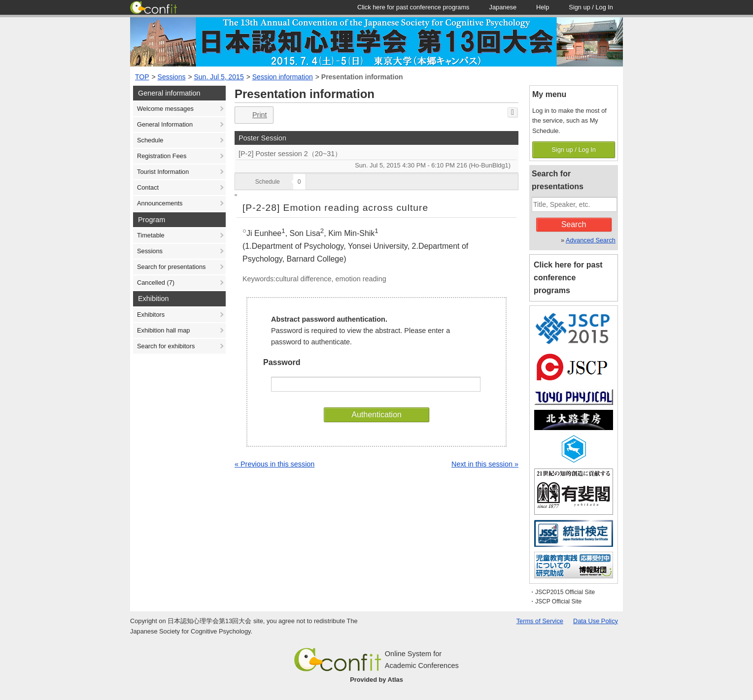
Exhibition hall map (163, 330)
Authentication (376, 415)
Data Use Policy (596, 621)
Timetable (151, 235)
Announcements (160, 203)
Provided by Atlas (376, 680)
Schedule (150, 140)
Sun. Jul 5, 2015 (219, 77)
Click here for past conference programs (568, 278)
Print (253, 115)
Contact (148, 187)
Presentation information (362, 77)
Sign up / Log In (574, 150)
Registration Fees (162, 156)
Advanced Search (591, 240)
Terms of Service (540, 621)
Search (574, 224)
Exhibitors (151, 315)
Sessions (172, 77)
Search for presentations (171, 267)
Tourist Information (163, 172)
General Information (165, 124)
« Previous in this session (274, 464)
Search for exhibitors (166, 346)
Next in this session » (485, 464)
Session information (283, 77)
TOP (142, 77)
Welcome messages (165, 109)
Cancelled (156, 283)
